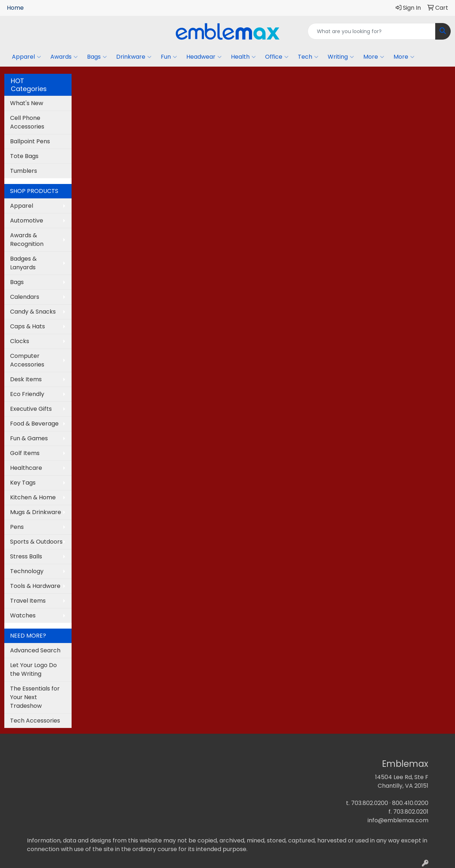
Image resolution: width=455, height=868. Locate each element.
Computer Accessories (27, 360)
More (374, 57)
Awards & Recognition (27, 240)
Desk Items (26, 379)
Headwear (204, 57)
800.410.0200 (410, 803)
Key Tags (23, 483)
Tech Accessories (35, 721)
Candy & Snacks (33, 312)
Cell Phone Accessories (27, 122)
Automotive (27, 221)
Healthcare (26, 468)
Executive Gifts (31, 409)
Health (243, 57)
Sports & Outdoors (36, 542)
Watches (23, 615)
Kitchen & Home (33, 497)
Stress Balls (26, 556)
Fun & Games (29, 438)
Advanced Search (35, 650)
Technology (27, 571)
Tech (308, 57)
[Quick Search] (372, 31)
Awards (64, 57)
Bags (97, 57)
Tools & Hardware (35, 586)
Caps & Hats (28, 326)
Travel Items (28, 601)
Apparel (26, 57)
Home (15, 8)
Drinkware (134, 57)
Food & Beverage (34, 424)
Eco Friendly (27, 394)
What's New (27, 103)
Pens (17, 527)
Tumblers (24, 171)
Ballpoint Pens (30, 141)
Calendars (25, 297)
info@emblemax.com (398, 820)
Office (277, 57)
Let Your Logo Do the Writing (33, 669)
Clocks (20, 341)
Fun (169, 57)
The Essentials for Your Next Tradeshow (35, 697)
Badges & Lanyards (23, 263)
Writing (341, 57)
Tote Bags (24, 156)
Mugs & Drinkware (36, 512)
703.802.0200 (370, 803)
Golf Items (25, 453)
